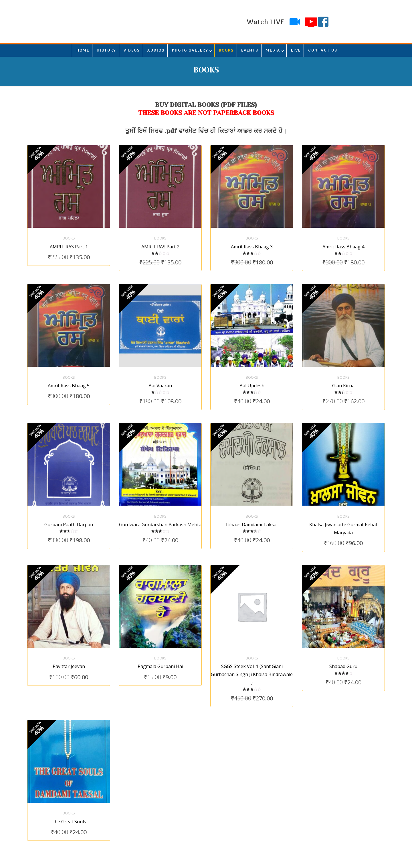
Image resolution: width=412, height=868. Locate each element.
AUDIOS (156, 51)
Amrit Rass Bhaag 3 (252, 242)
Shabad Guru (343, 650)
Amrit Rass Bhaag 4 (343, 242)
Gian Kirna (343, 377)
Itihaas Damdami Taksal (252, 512)
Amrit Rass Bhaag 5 (69, 377)
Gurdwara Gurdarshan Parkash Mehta (160, 512)
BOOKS (226, 51)
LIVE (296, 51)
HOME (83, 51)
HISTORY (106, 51)
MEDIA (273, 51)
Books (69, 234)
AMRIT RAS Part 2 (160, 242)
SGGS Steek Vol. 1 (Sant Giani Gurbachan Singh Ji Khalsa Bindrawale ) (252, 658)
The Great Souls (69, 801)
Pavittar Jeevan (69, 650)
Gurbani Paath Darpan (69, 512)
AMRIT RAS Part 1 (69, 242)
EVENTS (250, 51)
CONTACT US (323, 51)
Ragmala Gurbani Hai (160, 650)
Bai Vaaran (160, 377)
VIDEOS (132, 51)
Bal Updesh (252, 377)
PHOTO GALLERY (190, 51)
